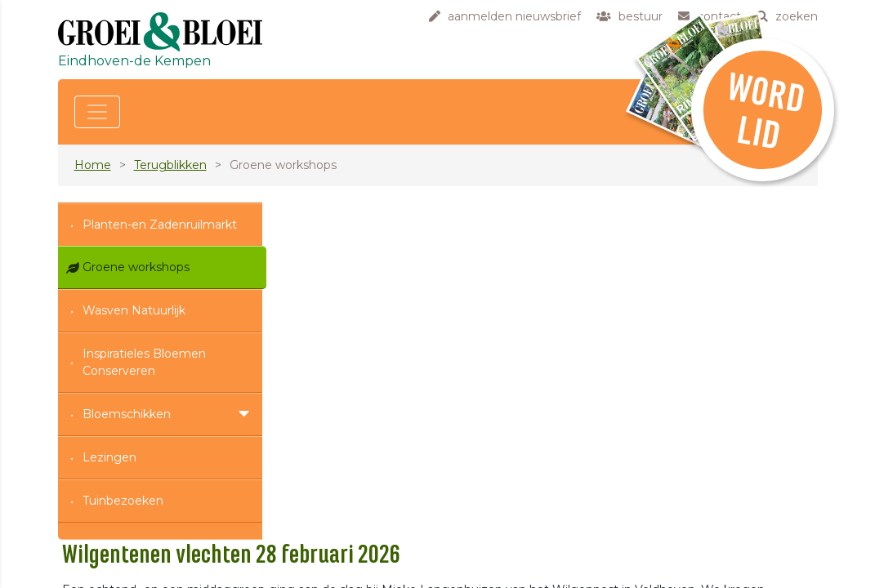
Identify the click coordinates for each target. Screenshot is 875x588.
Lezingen (109, 457)
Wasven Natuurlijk (134, 310)
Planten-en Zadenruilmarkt (160, 225)
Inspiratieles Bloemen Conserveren (144, 362)
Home (93, 165)
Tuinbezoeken (123, 501)
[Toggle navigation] (97, 112)
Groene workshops (136, 267)
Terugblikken (170, 165)
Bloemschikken (127, 414)
